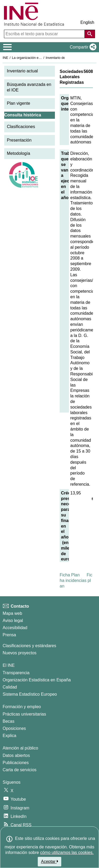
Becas (8, 721)
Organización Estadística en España (37, 680)
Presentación (19, 140)
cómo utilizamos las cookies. (67, 852)
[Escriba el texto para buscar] (45, 34)
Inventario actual (22, 71)
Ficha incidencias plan (76, 580)
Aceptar (49, 861)
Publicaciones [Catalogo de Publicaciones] (16, 763)
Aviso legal (13, 621)
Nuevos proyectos (20, 653)
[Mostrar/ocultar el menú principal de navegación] (8, 47)
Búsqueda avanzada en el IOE (29, 87)
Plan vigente (18, 103)
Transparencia (16, 673)
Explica (10, 736)
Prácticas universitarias (24, 714)
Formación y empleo (22, 707)
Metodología (18, 153)
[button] (82, 47)
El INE (9, 665)
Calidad (10, 687)
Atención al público (20, 748)
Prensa (9, 635)
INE (5, 58)
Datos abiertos (16, 755)
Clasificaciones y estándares (29, 646)
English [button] (87, 22)
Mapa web (12, 613)
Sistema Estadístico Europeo (30, 694)
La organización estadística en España (41, 58)
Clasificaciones (21, 127)
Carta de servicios (20, 770)
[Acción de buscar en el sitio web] (90, 34)
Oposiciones (14, 728)
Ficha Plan (70, 575)
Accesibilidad (15, 628)
